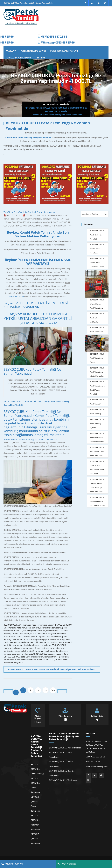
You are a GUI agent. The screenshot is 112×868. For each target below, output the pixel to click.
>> (46, 690)
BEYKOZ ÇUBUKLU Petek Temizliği (97, 402)
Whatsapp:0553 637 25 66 (58, 42)
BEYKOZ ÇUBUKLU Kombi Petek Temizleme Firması (97, 263)
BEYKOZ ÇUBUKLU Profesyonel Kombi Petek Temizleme (97, 451)
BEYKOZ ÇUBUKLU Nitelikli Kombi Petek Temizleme (97, 304)
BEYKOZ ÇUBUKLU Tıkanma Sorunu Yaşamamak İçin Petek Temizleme (97, 485)
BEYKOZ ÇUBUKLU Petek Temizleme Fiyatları (97, 358)
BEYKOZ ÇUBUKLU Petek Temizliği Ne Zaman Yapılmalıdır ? (30, 439)
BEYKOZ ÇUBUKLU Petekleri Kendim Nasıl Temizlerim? (97, 437)
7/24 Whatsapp (67, 864)
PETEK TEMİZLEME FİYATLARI (64, 51)
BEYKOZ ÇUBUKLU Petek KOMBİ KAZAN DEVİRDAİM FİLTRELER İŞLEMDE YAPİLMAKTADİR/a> (52, 669)
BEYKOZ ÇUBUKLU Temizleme (36, 839)
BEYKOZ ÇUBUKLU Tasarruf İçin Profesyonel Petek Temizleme (97, 467)
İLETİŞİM (41, 58)
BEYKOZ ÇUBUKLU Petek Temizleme (97, 330)
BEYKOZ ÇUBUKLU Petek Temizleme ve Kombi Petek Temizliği (97, 388)
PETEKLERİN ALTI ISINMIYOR (19, 58)
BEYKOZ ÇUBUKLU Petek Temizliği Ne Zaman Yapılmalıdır (32, 371)
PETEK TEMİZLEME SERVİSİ (33, 51)
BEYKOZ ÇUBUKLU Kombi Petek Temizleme (97, 249)
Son (53, 690)
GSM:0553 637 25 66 (54, 36)
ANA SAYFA (11, 51)
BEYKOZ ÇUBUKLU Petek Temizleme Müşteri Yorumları (97, 372)
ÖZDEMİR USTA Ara (12, 864)
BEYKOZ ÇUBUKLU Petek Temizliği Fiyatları (97, 423)
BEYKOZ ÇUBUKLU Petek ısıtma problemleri (97, 318)
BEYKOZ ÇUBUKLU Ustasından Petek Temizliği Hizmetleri (97, 501)
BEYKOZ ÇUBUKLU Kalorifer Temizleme (36, 822)
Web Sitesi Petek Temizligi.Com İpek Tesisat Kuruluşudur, (29, 212)
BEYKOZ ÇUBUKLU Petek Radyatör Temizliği (97, 235)
